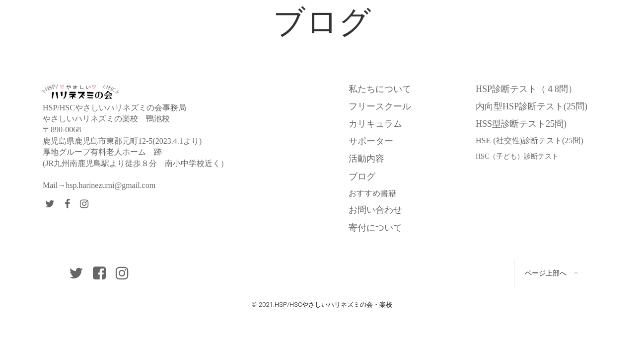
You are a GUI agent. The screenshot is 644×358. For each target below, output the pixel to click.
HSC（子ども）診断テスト (517, 156)
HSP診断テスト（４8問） (526, 89)
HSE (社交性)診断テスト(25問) (530, 140)
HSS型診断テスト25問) (521, 124)
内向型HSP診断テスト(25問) (532, 106)
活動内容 (366, 159)
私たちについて (380, 89)
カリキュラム (375, 124)
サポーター (371, 141)
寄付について (375, 227)
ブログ (362, 177)
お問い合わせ (375, 210)
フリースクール (380, 106)
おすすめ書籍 (372, 193)
